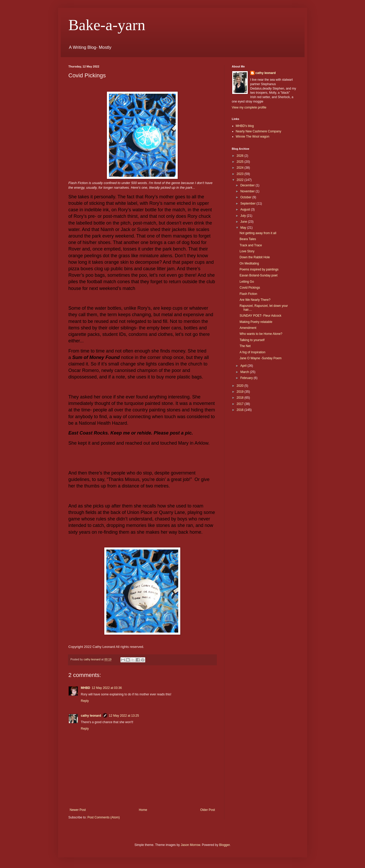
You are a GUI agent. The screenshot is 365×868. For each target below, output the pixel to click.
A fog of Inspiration (252, 352)
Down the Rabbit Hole (255, 257)
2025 (240, 162)
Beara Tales (248, 239)
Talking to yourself (252, 340)
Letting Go (247, 282)
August (246, 209)
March (245, 372)
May (244, 228)
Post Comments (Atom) (104, 817)
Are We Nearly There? (255, 300)
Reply (85, 701)
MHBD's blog (245, 126)
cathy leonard (91, 716)
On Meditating (249, 263)
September (248, 204)
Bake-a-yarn (107, 25)
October (246, 197)
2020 (240, 386)
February (247, 378)
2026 (240, 156)
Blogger (225, 845)
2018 (240, 398)
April (244, 366)
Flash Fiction (248, 294)
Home (143, 810)
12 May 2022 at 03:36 (107, 688)
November (248, 191)
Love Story (247, 251)
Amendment (248, 328)
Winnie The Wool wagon (253, 137)
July (243, 216)
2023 (240, 174)
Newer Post (78, 810)
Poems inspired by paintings (259, 269)
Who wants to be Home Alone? (261, 334)
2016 (240, 410)
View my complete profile (249, 107)
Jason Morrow (191, 845)
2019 (240, 392)
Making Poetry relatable (256, 322)
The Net (245, 346)
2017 (240, 404)
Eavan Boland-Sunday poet (258, 275)
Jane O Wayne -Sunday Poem (260, 358)
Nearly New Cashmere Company (259, 131)
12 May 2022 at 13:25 (124, 716)
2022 (240, 180)
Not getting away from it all (258, 233)
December (248, 185)
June (244, 222)
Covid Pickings (250, 288)
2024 (240, 168)
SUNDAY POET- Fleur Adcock (260, 316)
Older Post (208, 810)
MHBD (86, 688)
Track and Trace (251, 245)
